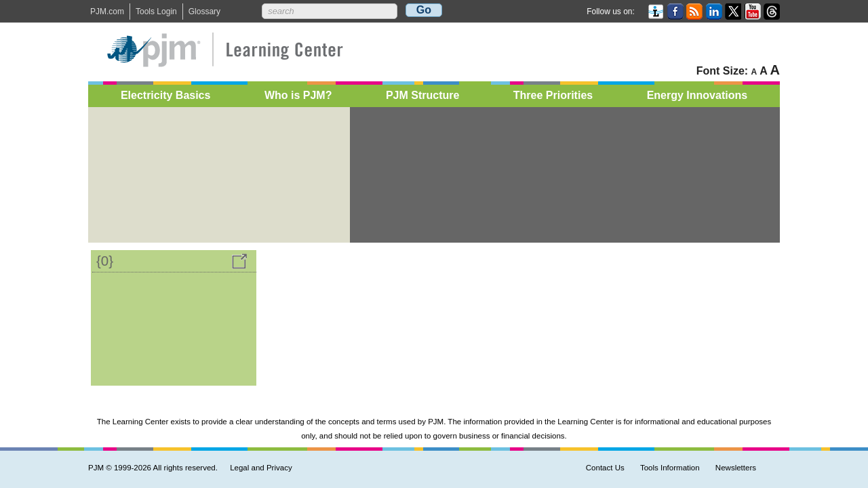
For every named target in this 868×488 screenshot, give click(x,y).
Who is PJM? (298, 98)
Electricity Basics (166, 98)
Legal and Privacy (261, 468)
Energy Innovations (697, 98)
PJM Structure (422, 98)
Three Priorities (553, 98)
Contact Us (605, 468)
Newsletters (736, 468)
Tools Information (670, 468)
